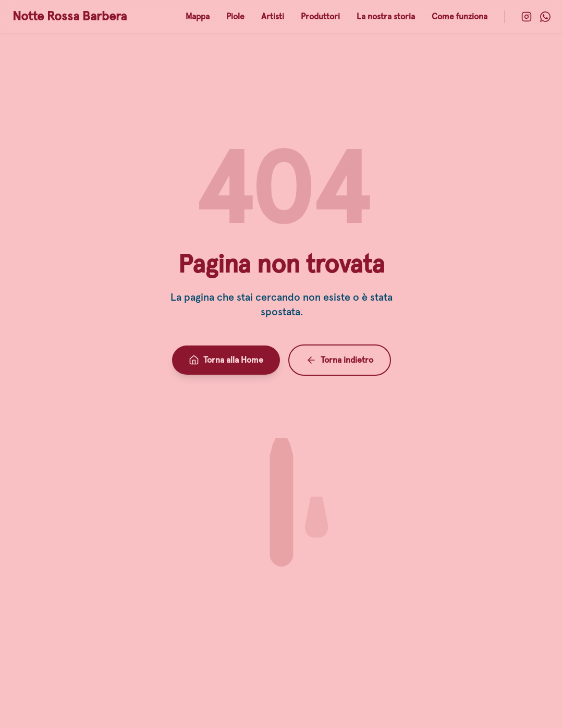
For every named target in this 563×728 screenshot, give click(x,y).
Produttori (320, 17)
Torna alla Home (226, 360)
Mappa (198, 17)
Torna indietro (340, 360)
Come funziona (460, 17)
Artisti (273, 17)
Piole (235, 17)
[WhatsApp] (545, 17)
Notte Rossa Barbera (70, 17)
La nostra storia (386, 17)
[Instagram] (527, 17)
